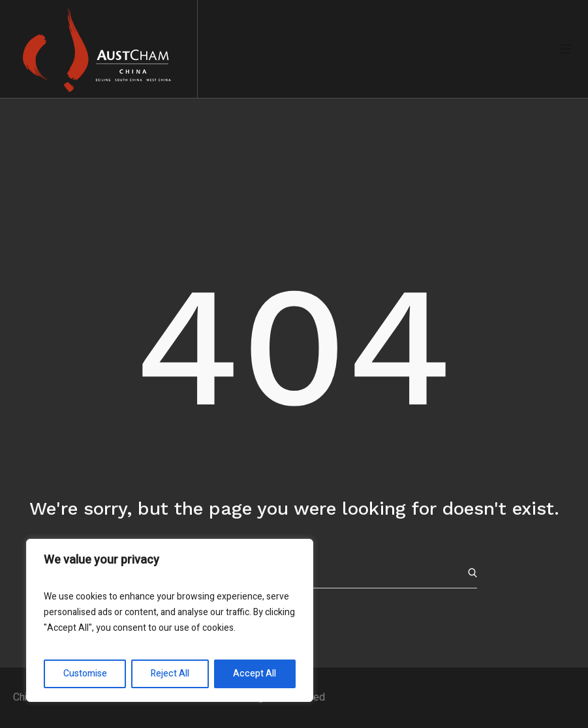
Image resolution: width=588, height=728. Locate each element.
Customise (85, 674)
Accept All (255, 674)
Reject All (170, 674)
